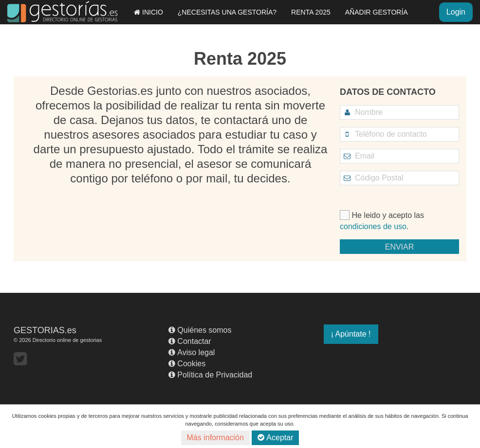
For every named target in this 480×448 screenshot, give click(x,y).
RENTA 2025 (311, 12)
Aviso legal (192, 352)
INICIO (148, 12)
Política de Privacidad (210, 375)
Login (456, 12)
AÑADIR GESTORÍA (377, 12)
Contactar (190, 341)
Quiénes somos (200, 330)
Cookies (187, 364)
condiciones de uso (373, 226)
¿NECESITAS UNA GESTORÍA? (227, 12)
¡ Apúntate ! (351, 334)
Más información (215, 438)
